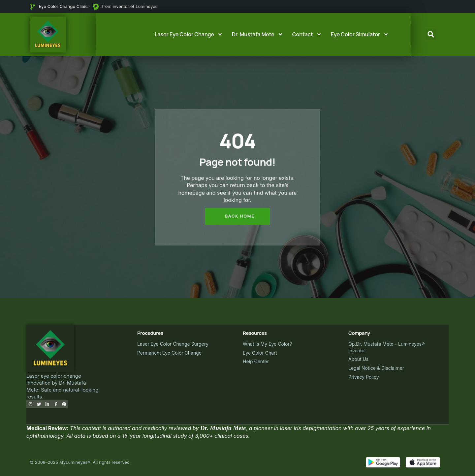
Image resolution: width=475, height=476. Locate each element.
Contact (307, 34)
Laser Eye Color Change (189, 34)
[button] (431, 34)
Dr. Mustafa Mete (257, 34)
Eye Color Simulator (360, 34)
